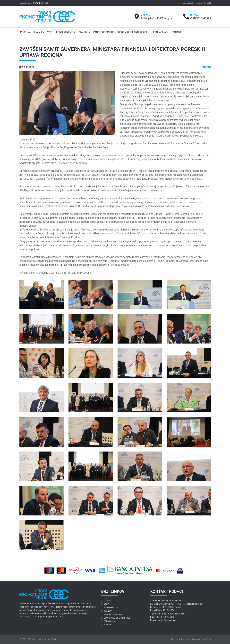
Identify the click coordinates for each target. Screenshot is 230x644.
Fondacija (161, 32)
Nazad (206, 67)
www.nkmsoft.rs (203, 639)
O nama (39, 32)
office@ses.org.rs (195, 3)
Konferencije (66, 32)
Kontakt (208, 3)
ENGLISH (45, 3)
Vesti (105, 604)
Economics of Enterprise (133, 32)
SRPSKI (37, 3)
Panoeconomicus (112, 614)
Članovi (85, 32)
